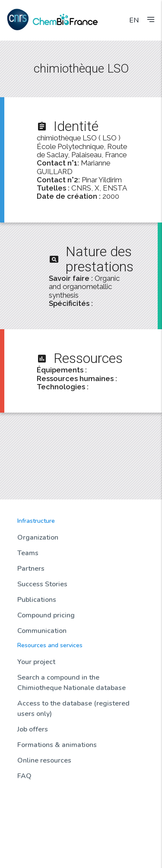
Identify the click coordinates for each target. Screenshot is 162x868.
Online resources (44, 760)
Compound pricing (46, 615)
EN (134, 20)
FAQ (24, 776)
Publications (37, 600)
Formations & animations (57, 745)
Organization (38, 537)
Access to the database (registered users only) (73, 709)
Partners (31, 569)
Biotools (28, 828)
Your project (36, 662)
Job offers (33, 729)
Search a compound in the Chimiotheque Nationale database (71, 683)
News (25, 798)
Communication (42, 631)
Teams (28, 553)
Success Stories (42, 584)
